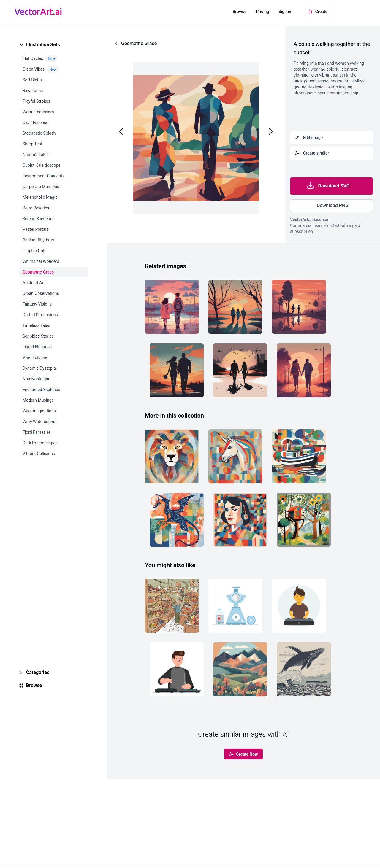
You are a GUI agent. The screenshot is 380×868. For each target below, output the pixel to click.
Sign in (285, 12)
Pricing (262, 12)
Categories (38, 672)
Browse (239, 12)
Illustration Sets (43, 45)
